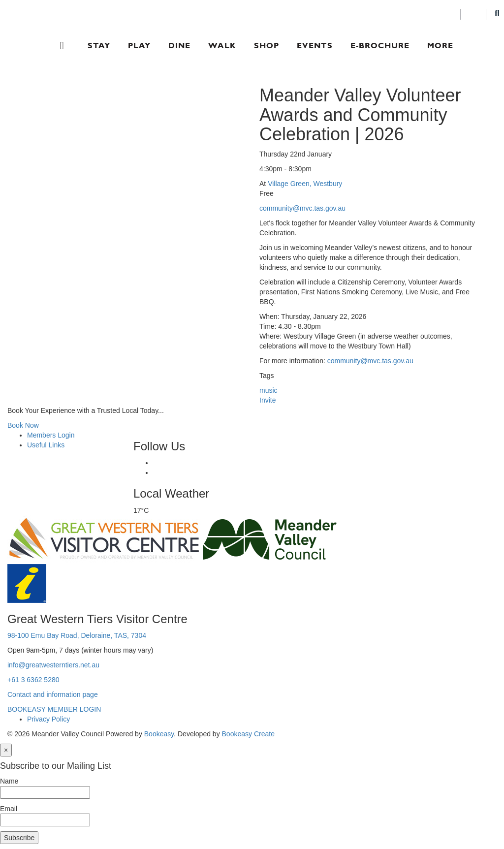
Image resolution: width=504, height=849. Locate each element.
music (268, 390)
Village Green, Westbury (305, 184)
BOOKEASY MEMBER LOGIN (54, 709)
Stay (99, 46)
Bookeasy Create (248, 734)
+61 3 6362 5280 (33, 680)
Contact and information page (53, 694)
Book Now (23, 425)
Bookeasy (159, 734)
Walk (222, 46)
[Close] (6, 750)
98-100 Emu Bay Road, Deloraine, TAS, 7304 (77, 635)
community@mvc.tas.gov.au (302, 208)
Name (9, 781)
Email (9, 809)
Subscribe (19, 838)
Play (139, 46)
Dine (179, 46)
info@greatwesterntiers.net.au (53, 665)
